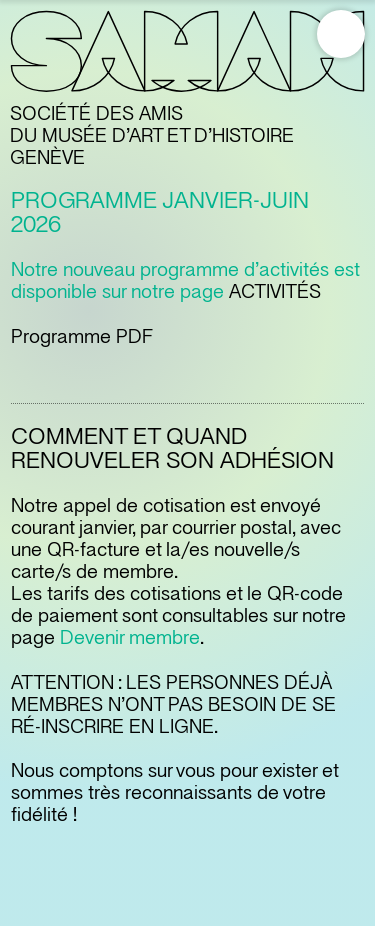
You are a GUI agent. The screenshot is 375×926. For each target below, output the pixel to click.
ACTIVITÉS (275, 292)
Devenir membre (130, 638)
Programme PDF (82, 337)
